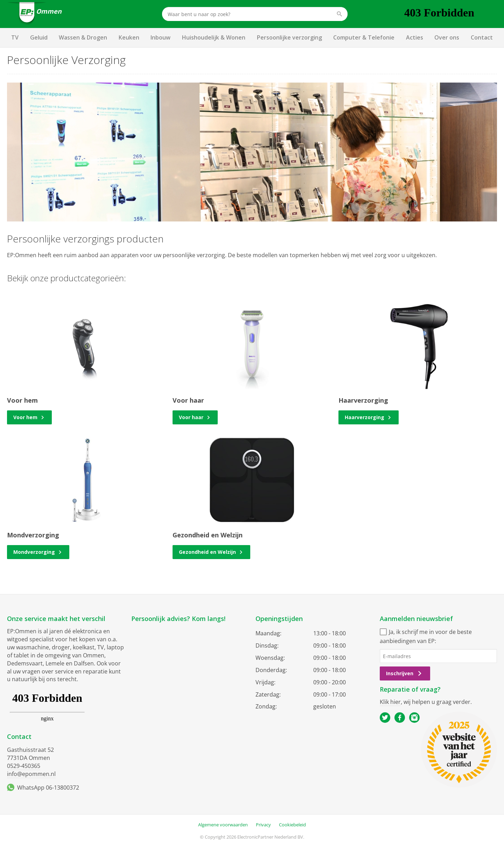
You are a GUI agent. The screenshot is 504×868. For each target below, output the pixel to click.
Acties (415, 37)
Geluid (39, 37)
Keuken (129, 37)
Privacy (263, 825)
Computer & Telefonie (364, 37)
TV (15, 37)
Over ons (447, 37)
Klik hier (390, 702)
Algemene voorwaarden (223, 825)
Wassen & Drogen (83, 37)
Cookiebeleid (292, 825)
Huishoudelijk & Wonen (214, 37)
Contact (482, 37)
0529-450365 (24, 766)
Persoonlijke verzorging (289, 37)
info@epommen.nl (31, 774)
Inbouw (160, 37)
